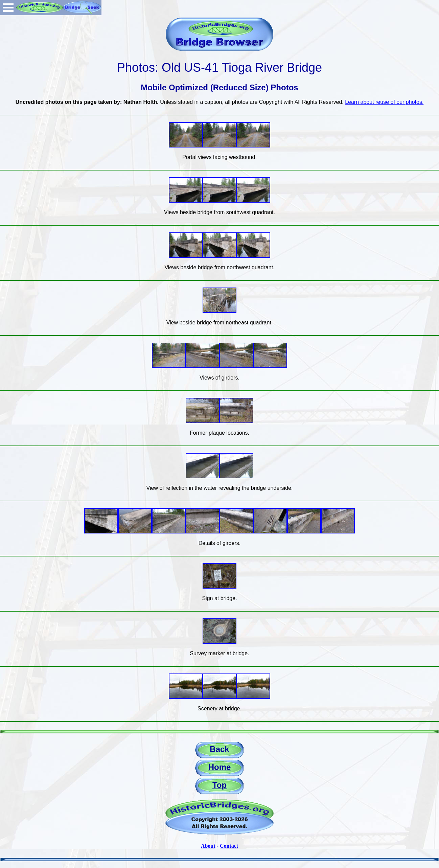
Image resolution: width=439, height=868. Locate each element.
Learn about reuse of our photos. (384, 102)
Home (220, 767)
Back (219, 749)
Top (220, 785)
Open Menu (8, 8)
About (208, 846)
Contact (229, 846)
